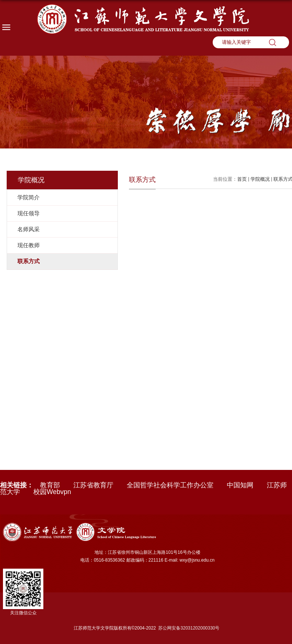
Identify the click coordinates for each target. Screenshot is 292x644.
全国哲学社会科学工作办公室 (170, 485)
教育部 (50, 485)
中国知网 (240, 485)
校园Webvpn (52, 492)
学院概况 (260, 179)
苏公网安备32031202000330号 (189, 628)
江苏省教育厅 (93, 485)
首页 (242, 179)
